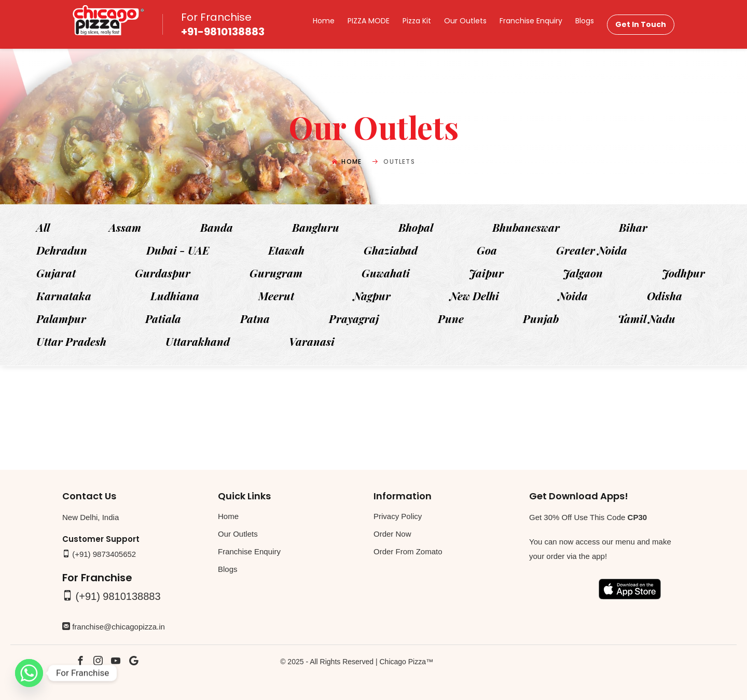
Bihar (633, 227)
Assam (125, 227)
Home (324, 21)
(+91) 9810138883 (118, 596)
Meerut (276, 296)
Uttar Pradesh (71, 341)
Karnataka (64, 296)
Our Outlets (465, 21)
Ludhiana (175, 296)
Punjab (541, 318)
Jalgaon (583, 273)
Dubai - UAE (178, 250)
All (43, 227)
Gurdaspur (163, 273)
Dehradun (62, 250)
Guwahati (386, 273)
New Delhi (474, 296)
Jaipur (486, 273)
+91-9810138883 (223, 32)
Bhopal (416, 227)
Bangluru (316, 227)
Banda (217, 227)
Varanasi (312, 341)
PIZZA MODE (369, 21)
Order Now (392, 534)
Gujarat (56, 273)
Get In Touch (641, 24)
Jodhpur (683, 273)
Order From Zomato (408, 551)
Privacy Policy (398, 516)
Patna (255, 318)
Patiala (163, 318)
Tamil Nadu (647, 318)
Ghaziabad (391, 250)
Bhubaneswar (526, 227)
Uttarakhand (198, 341)
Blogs (585, 21)
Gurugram (276, 273)
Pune (451, 318)
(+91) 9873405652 (104, 554)
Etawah (286, 250)
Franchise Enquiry (531, 21)
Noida (573, 296)
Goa (487, 250)
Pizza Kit (417, 21)
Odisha (665, 296)
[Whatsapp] (29, 673)
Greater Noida (592, 250)
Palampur (61, 318)
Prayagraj (354, 318)
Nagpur (372, 296)
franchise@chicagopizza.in (119, 627)
